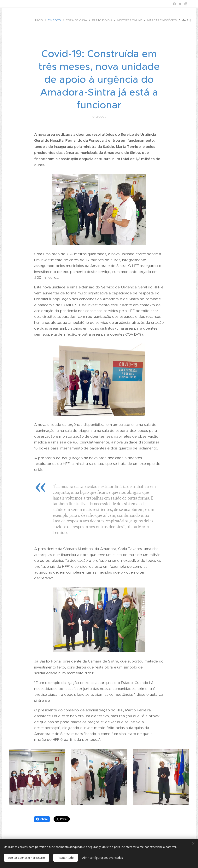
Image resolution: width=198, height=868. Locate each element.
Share (42, 819)
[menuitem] (41, 20)
